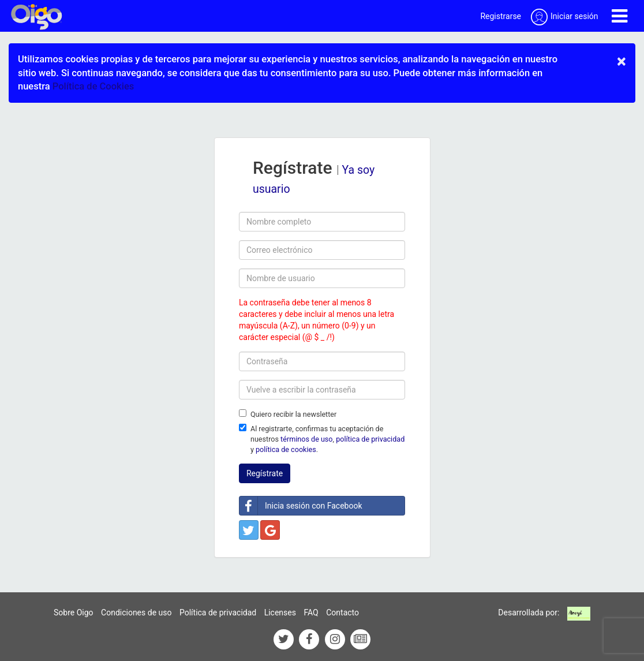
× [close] (621, 61)
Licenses (280, 613)
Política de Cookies (93, 86)
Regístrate (265, 473)
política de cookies (286, 449)
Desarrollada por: (529, 613)
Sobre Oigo (74, 613)
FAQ (311, 613)
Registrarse (501, 16)
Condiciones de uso (136, 613)
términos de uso (306, 439)
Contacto (342, 613)
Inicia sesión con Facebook (301, 506)
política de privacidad (370, 439)
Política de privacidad (218, 613)
